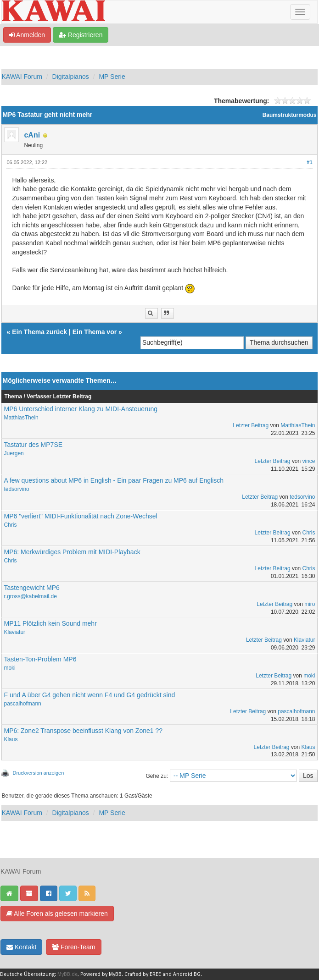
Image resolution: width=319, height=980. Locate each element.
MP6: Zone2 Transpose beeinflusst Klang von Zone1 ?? (83, 731)
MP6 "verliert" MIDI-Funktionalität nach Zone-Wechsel (80, 516)
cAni (32, 135)
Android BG (187, 974)
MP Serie (112, 77)
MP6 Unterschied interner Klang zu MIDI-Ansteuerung (81, 409)
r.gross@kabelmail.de (30, 596)
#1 (309, 162)
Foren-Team (73, 947)
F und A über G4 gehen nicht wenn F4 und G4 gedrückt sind (89, 695)
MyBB (115, 974)
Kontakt (21, 947)
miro (310, 604)
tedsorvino (16, 489)
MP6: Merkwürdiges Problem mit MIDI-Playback (72, 552)
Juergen (14, 453)
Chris (10, 525)
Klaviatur (14, 632)
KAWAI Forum (22, 77)
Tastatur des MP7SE (33, 445)
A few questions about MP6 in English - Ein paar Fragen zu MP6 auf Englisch (114, 480)
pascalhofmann (22, 704)
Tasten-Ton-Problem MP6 (40, 659)
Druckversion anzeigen (38, 773)
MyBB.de (67, 974)
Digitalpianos (71, 77)
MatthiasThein (21, 418)
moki (9, 668)
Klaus (11, 739)
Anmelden (27, 35)
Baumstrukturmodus (290, 115)
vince (309, 461)
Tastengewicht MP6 (31, 588)
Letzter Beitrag (251, 425)
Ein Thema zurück (39, 332)
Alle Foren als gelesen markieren (57, 914)
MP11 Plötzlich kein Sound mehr (50, 623)
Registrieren (81, 35)
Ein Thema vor (95, 332)
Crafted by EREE (143, 974)
